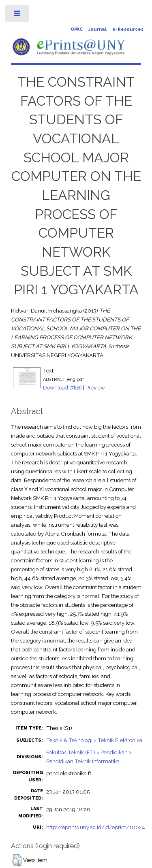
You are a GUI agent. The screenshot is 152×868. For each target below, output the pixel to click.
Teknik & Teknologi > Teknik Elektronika (94, 740)
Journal (97, 29)
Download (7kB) (62, 387)
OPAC (77, 29)
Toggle (18, 15)
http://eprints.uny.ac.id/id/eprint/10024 (96, 827)
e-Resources (128, 29)
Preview (95, 387)
